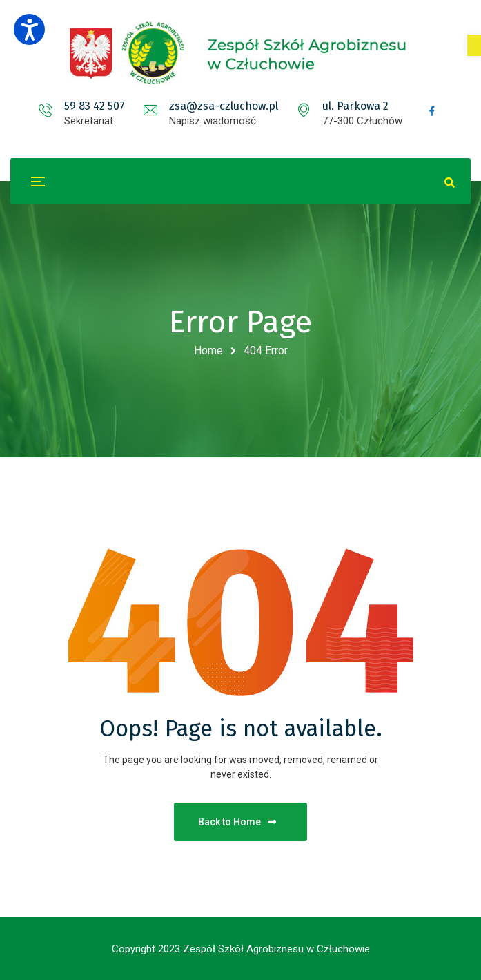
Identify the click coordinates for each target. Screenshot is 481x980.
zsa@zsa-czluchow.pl (224, 106)
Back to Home (237, 822)
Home (208, 350)
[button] (474, 45)
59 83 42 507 (95, 106)
